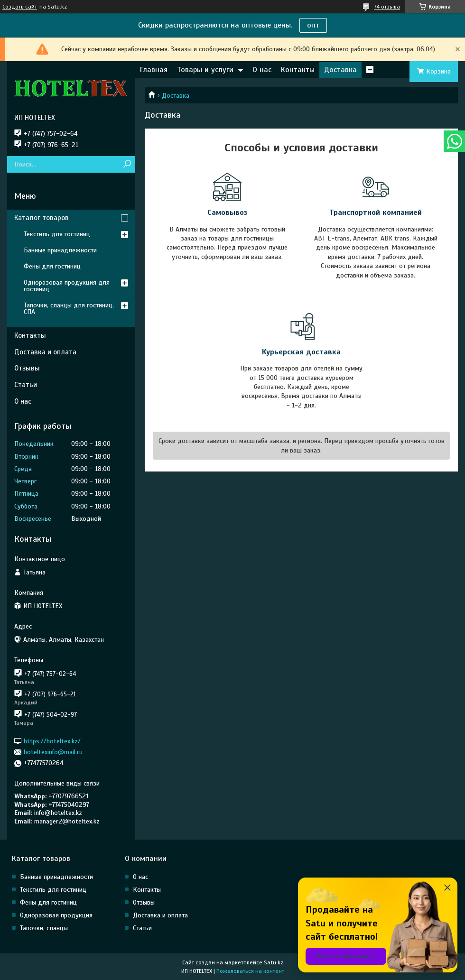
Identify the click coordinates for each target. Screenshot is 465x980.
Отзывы (27, 368)
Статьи (26, 385)
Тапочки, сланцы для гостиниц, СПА (69, 309)
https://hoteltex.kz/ (52, 741)
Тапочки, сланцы (44, 928)
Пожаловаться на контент (250, 971)
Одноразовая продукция (56, 915)
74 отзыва (387, 7)
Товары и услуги (205, 70)
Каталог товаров (42, 218)
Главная (154, 70)
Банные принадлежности (60, 250)
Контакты (298, 70)
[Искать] (127, 164)
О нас (262, 70)
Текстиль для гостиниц (57, 234)
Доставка (340, 70)
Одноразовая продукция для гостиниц (67, 286)
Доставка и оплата (45, 352)
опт (313, 25)
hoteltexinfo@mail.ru (53, 752)
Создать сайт (20, 7)
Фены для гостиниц (52, 266)
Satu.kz (274, 962)
